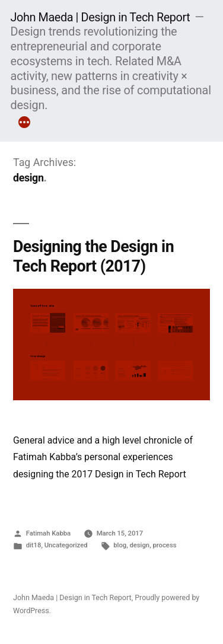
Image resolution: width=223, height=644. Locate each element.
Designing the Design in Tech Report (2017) (93, 256)
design (139, 545)
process (164, 545)
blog (120, 545)
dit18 (34, 545)
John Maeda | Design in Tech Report (101, 17)
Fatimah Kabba (48, 533)
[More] (24, 124)
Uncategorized (66, 545)
